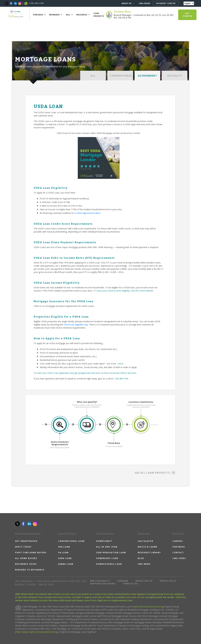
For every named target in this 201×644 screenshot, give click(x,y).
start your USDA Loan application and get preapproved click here (69, 373)
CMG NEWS (145, 3)
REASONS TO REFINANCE (30, 570)
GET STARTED (187, 15)
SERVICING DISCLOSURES (103, 584)
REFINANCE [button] (56, 15)
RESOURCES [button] (83, 15)
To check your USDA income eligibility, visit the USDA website (123, 291)
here (120, 364)
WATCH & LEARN (148, 547)
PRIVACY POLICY (168, 581)
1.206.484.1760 (121, 379)
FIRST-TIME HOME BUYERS (31, 553)
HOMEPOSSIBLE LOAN (109, 564)
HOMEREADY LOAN (107, 558)
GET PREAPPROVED (26, 541)
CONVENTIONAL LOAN (71, 541)
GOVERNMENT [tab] (147, 76)
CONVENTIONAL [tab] (121, 76)
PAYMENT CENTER (166, 3)
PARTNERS (179, 547)
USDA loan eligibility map (76, 325)
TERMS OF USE (130, 584)
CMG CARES (179, 558)
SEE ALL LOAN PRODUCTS (155, 473)
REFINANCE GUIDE (26, 564)
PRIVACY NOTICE (144, 581)
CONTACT (178, 553)
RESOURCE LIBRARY (149, 553)
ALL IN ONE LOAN (107, 547)
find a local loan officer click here (120, 373)
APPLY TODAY (23, 547)
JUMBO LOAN (66, 564)
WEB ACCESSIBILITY (100, 581)
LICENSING (123, 581)
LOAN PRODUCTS (99, 15)
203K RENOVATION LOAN (111, 553)
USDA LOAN (65, 558)
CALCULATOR (146, 541)
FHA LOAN (64, 547)
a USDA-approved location (87, 213)
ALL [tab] (93, 76)
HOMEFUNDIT (104, 541)
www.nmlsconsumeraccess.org (148, 607)
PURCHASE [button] (39, 15)
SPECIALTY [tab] (175, 76)
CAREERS (178, 541)
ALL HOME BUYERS (26, 558)
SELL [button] (69, 15)
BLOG (141, 558)
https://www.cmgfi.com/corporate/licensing (37, 632)
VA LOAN (63, 553)
